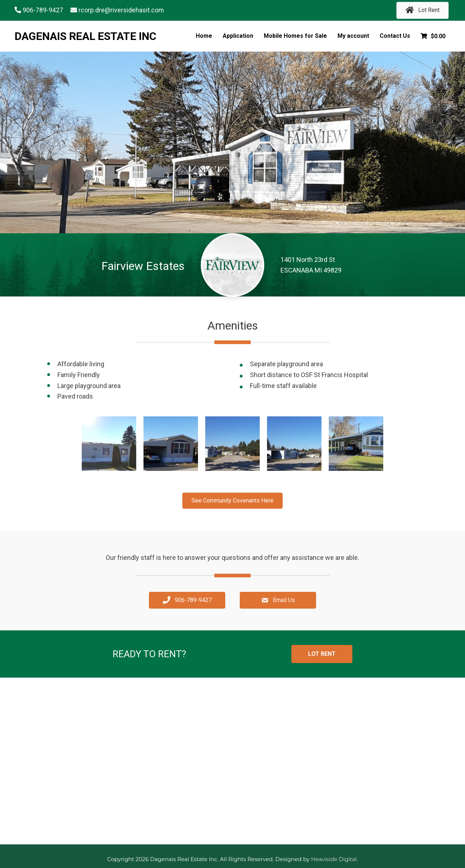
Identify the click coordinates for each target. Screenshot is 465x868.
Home (204, 36)
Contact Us (395, 36)
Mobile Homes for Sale (295, 36)
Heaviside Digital (334, 859)
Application (238, 36)
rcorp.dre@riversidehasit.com (121, 10)
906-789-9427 (43, 10)
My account (353, 36)
